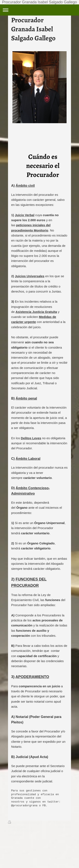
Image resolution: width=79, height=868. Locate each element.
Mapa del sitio (17, 827)
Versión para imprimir (25, 822)
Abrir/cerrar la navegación (39, 10)
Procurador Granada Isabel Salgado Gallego (39, 2)
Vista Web (64, 827)
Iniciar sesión (62, 822)
